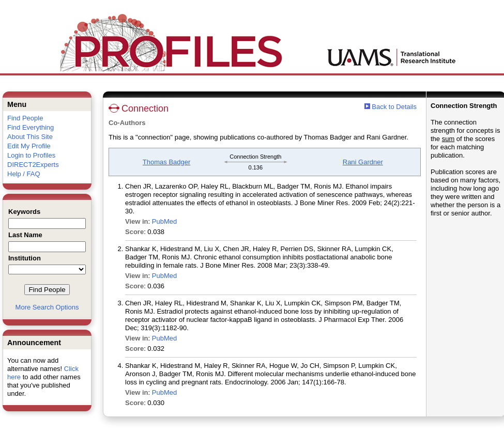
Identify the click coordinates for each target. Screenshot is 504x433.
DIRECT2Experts (33, 165)
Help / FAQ (24, 174)
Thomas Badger (167, 162)
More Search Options (47, 307)
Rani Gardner (363, 162)
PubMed (164, 221)
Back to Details (394, 107)
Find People (25, 118)
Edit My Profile (29, 146)
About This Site (30, 137)
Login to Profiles (31, 155)
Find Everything (30, 127)
